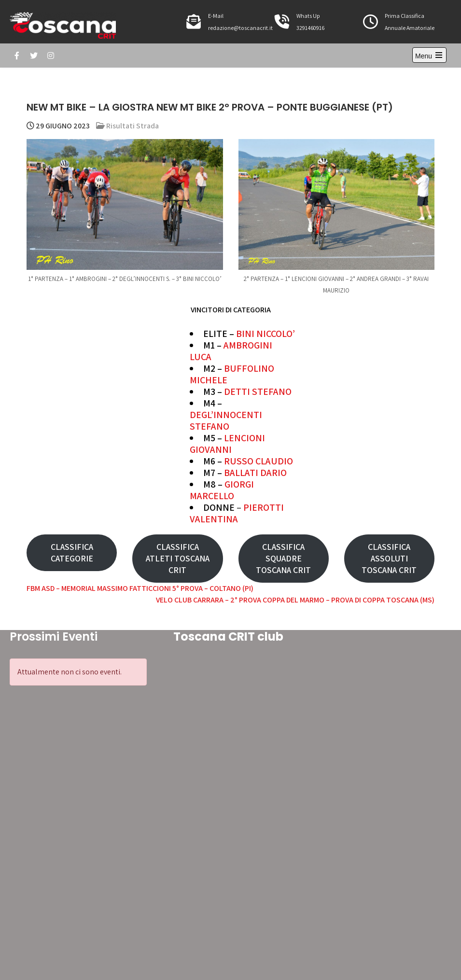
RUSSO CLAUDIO (258, 461)
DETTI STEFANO (258, 392)
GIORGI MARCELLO (222, 490)
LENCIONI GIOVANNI (227, 444)
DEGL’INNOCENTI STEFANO (226, 420)
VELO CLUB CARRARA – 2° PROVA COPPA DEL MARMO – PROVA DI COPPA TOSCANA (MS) (295, 600)
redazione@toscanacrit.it (240, 28)
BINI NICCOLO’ (265, 334)
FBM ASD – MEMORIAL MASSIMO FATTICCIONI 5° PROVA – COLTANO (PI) (140, 588)
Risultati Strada (133, 126)
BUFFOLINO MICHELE (232, 374)
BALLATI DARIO (255, 473)
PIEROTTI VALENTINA (237, 513)
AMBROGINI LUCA (231, 351)
